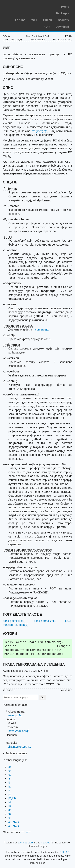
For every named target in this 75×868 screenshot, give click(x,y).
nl (9, 790)
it (9, 782)
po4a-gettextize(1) (14, 621)
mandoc (46, 843)
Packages (62, 13)
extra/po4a (15, 715)
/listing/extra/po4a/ (20, 747)
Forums (20, 20)
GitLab (47, 20)
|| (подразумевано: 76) (34, 464)
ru (10, 806)
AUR (47, 27)
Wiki (34, 20)
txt (23, 832)
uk (10, 818)
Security (63, 20)
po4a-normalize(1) (45, 621)
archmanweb (25, 843)
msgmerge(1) (40, 131)
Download (62, 27)
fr (9, 778)
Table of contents (16, 753)
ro (10, 802)
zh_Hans (14, 822)
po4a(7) (23, 625)
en (10, 771)
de (10, 767)
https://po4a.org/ (18, 731)
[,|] (21, 394)
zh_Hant (14, 826)
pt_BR (12, 798)
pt (10, 794)
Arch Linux (22, 6)
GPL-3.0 (64, 852)
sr (10, 810)
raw (28, 832)
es (10, 775)
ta (10, 814)
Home (65, 7)
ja (9, 786)
